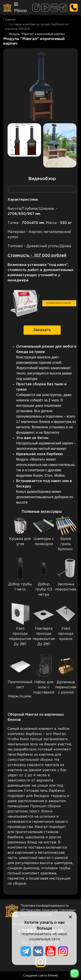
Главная (9, 20)
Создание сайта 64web (40, 976)
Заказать (42, 330)
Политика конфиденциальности (45, 906)
